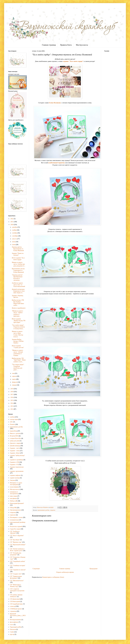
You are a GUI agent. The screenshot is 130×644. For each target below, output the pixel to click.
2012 (12, 409)
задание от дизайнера (17, 460)
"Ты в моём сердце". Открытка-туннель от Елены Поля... (18, 327)
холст (12, 625)
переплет (13, 515)
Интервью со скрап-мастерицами (16, 484)
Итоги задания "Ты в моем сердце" (18, 259)
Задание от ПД (15, 462)
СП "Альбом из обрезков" (15, 532)
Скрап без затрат (15, 529)
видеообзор (14, 431)
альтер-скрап (14, 419)
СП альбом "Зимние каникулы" (16, 596)
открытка (53, 510)
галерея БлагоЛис (16, 438)
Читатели (13, 629)
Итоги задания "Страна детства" (18, 347)
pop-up (12, 634)
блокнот (13, 424)
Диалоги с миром (15, 443)
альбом (12, 417)
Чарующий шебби (16, 627)
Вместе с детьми (15, 433)
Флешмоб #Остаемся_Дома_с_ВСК (18, 615)
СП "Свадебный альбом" (18, 561)
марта (14, 379)
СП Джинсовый (15, 599)
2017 (12, 394)
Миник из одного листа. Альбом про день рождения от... (19, 264)
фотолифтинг (14, 622)
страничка (13, 611)
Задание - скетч (15, 448)
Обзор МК (13, 508)
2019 (12, 389)
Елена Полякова (55, 103)
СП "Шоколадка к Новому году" (16, 586)
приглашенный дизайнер (18, 522)
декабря (15, 227)
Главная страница (49, 45)
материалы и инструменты (14, 493)
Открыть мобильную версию (65, 572)
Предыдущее (94, 569)
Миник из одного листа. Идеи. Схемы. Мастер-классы (18, 334)
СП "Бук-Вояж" (15, 540)
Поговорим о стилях (16, 517)
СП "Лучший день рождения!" (16, 554)
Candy (12, 632)
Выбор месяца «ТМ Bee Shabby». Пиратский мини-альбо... (18, 303)
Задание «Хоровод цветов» (17, 296)
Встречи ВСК (14, 436)
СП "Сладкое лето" (16, 574)
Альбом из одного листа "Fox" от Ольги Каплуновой (18, 285)
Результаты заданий (16, 526)
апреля (14, 376)
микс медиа (14, 496)
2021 (12, 222)
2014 (12, 403)
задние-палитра (15, 478)
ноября (14, 230)
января (14, 385)
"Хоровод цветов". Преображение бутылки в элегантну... (17, 278)
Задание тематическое (17, 467)
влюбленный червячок (57, 163)
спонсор (13, 606)
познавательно (15, 520)
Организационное (16, 510)
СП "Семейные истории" (18, 566)
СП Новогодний (15, 601)
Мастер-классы (82, 45)
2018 (12, 392)
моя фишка (14, 498)
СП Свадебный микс (16, 604)
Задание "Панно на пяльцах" (18, 254)
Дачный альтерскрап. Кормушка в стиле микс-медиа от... (18, 291)
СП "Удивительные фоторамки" (16, 577)
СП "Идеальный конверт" (18, 545)
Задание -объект (15, 453)
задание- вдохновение (17, 471)
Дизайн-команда (15, 446)
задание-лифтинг (15, 475)
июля (14, 242)
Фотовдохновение (16, 620)
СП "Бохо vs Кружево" (17, 536)
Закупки (13, 480)
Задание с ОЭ (14, 465)
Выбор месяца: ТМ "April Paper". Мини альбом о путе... (19, 360)
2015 (12, 400)
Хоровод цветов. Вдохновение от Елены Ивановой (18, 249)
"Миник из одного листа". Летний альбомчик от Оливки (17, 353)
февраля (15, 382)
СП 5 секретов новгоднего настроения (17, 590)
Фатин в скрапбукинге (19, 308)
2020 (12, 225)
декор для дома (15, 441)
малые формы (14, 487)
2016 (12, 397)
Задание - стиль (15, 451)
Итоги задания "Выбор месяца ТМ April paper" (19, 321)
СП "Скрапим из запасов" (18, 570)
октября (15, 233)
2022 (12, 219)
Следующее (36, 569)
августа (15, 239)
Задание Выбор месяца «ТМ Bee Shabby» (18, 341)
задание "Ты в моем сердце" (73, 61)
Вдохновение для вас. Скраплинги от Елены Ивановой (18, 270)
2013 (12, 406)
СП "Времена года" (16, 542)
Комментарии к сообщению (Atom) (53, 577)
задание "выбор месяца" (18, 455)
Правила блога (66, 45)
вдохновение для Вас (44, 510)
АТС (12, 422)
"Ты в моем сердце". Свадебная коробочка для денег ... (18, 367)
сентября (15, 236)
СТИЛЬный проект (16, 609)
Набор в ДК (14, 501)
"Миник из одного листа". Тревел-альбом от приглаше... (17, 313)
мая (13, 373)
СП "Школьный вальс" (17, 581)
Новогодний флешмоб (17, 503)
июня (14, 245)
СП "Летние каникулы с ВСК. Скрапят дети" (17, 550)
